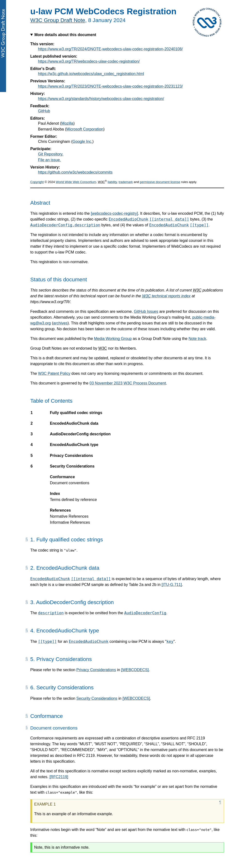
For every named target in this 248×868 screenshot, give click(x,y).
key (170, 641)
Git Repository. (51, 154)
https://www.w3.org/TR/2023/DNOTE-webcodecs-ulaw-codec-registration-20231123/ (110, 86)
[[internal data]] (169, 219)
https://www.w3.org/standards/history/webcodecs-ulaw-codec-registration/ (101, 99)
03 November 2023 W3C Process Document (128, 383)
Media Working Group (113, 339)
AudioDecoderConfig (145, 613)
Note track (197, 339)
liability (112, 182)
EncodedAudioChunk (129, 219)
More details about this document (65, 35)
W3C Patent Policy (54, 373)
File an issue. (49, 160)
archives (61, 323)
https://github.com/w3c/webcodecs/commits (75, 172)
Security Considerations (97, 698)
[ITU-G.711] (172, 585)
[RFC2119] (59, 777)
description (51, 613)
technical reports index (166, 296)
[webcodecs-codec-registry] (114, 213)
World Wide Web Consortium (76, 182)
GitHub (44, 111)
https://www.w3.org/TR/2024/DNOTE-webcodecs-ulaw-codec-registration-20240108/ (110, 49)
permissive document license (160, 182)
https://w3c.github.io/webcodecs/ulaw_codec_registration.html (91, 74)
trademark (126, 182)
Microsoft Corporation (85, 129)
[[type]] (199, 225)
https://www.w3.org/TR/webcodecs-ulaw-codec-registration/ (89, 61)
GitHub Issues (146, 311)
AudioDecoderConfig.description (65, 225)
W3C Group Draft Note (58, 20)
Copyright (37, 182)
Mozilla (67, 123)
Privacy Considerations (96, 670)
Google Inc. (82, 142)
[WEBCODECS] (135, 670)
